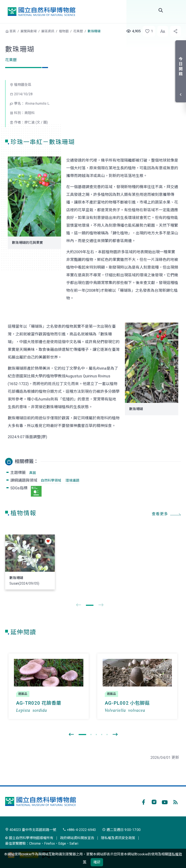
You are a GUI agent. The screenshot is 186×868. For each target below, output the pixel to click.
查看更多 (160, 514)
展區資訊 (48, 31)
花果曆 (78, 31)
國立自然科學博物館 (41, 12)
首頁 (13, 31)
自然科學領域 (51, 480)
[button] (148, 31)
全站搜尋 (161, 10)
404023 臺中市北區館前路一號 (31, 830)
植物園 (64, 31)
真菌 (33, 473)
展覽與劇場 (29, 31)
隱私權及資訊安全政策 (118, 838)
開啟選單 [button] (176, 10)
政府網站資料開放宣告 (77, 838)
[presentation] (78, 605)
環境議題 (72, 480)
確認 (97, 862)
